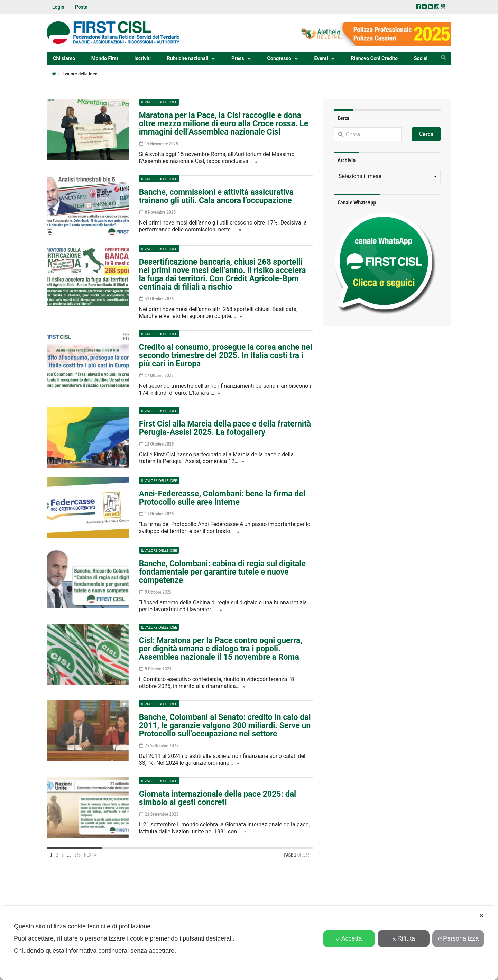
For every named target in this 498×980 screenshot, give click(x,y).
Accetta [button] (349, 938)
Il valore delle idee (159, 102)
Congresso (279, 59)
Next (90, 855)
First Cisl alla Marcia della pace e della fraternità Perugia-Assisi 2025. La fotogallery (225, 428)
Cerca (426, 134)
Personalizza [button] (458, 938)
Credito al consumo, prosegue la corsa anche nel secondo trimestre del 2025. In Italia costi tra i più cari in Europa (226, 355)
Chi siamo (64, 59)
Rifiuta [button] (404, 938)
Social (421, 59)
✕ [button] (482, 916)
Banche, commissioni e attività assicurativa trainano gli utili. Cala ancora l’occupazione (216, 196)
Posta (81, 7)
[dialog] (249, 943)
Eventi (321, 59)
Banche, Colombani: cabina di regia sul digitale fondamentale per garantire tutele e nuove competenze (222, 572)
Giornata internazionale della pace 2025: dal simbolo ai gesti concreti (218, 798)
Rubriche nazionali (188, 59)
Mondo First (105, 59)
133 (77, 855)
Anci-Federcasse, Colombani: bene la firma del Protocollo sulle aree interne (222, 498)
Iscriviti (142, 59)
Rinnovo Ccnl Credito (374, 59)
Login (58, 7)
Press (238, 59)
